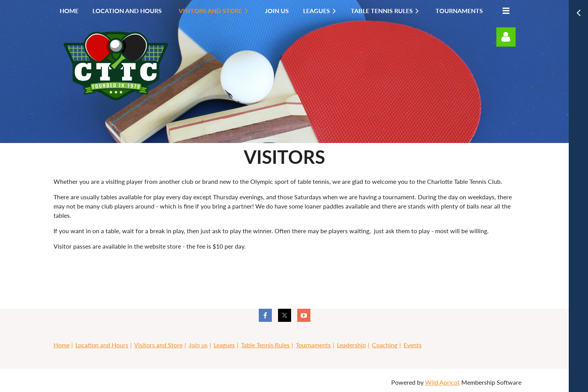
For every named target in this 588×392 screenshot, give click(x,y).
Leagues (224, 345)
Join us (198, 345)
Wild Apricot (442, 382)
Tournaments (313, 345)
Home (62, 345)
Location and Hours (102, 345)
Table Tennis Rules (265, 345)
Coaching (385, 345)
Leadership (351, 345)
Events (413, 345)
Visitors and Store (158, 345)
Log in (506, 37)
